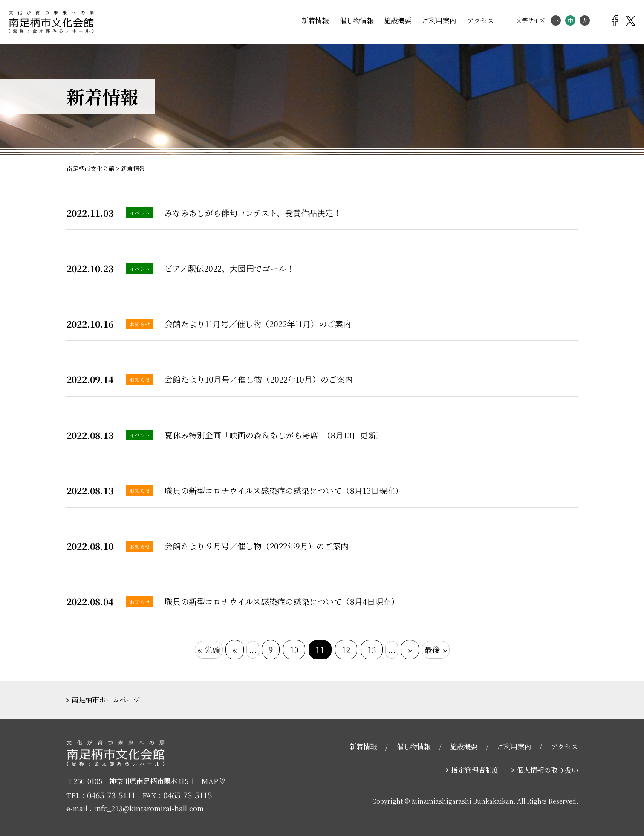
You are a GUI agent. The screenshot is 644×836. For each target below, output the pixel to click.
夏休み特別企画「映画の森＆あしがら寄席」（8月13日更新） (274, 435)
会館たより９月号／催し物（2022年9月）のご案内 (257, 546)
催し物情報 (356, 20)
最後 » (436, 649)
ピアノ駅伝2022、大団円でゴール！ (230, 268)
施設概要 (398, 20)
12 (346, 649)
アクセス (480, 20)
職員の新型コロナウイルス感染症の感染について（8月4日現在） (282, 601)
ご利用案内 (439, 20)
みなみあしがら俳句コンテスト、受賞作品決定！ (253, 213)
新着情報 (315, 20)
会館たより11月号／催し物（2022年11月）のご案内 (258, 324)
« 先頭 (209, 649)
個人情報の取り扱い (547, 770)
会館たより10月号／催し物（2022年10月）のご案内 (259, 379)
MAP (213, 781)
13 (372, 649)
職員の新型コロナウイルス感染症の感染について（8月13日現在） (284, 490)
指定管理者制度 (475, 770)
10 (294, 649)
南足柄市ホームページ (106, 700)
